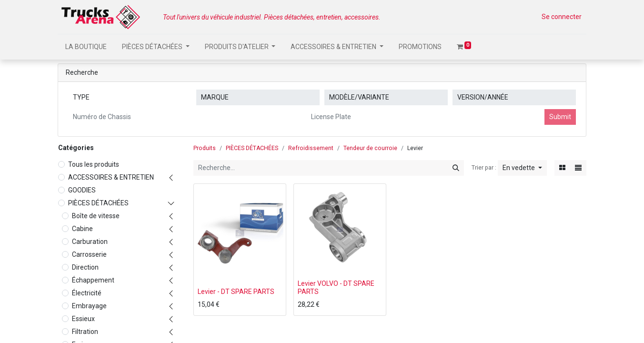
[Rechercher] (456, 168)
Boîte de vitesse (96, 216)
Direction (85, 267)
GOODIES (82, 190)
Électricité (87, 293)
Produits (205, 148)
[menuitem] (86, 47)
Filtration (85, 332)
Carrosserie (89, 254)
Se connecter (562, 17)
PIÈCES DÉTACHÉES (98, 203)
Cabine (82, 229)
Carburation (90, 242)
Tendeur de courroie (370, 148)
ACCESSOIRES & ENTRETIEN (111, 177)
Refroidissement (311, 148)
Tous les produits (94, 164)
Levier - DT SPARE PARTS (236, 292)
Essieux (83, 319)
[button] (522, 168)
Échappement (93, 280)
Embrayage (89, 306)
